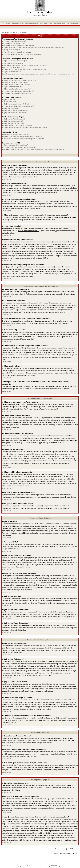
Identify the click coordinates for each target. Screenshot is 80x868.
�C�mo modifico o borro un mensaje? (16, 82)
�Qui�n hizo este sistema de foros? (15, 145)
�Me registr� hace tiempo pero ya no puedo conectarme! (22, 54)
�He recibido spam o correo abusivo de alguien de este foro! (23, 139)
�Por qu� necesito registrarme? (14, 43)
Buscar (8, 23)
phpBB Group (59, 785)
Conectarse (40, 25)
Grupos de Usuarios (32, 23)
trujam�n (30, 866)
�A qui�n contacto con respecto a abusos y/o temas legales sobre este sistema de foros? (33, 149)
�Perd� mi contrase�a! (11, 50)
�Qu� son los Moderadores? (13, 121)
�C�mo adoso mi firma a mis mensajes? (17, 85)
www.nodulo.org (40, 15)
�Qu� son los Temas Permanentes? (15, 111)
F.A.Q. (2, 23)
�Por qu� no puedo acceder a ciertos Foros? (18, 91)
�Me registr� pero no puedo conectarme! (17, 52)
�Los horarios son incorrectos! (13, 63)
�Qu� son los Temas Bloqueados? (15, 113)
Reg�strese (44, 23)
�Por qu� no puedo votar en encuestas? (17, 93)
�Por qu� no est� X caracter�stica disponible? (19, 147)
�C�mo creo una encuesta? (12, 87)
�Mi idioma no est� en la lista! (13, 67)
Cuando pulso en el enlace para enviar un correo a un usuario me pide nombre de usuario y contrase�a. (38, 74)
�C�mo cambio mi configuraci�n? (15, 61)
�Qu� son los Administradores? (13, 119)
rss (21, 866)
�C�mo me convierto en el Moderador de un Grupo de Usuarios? (25, 128)
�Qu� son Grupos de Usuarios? (14, 123)
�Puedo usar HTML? (10, 102)
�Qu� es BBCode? (9, 100)
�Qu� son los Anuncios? (11, 108)
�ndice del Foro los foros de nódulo (14, 32)
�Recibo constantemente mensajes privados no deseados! (23, 137)
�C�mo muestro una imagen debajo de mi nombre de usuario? (24, 70)
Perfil (51, 23)
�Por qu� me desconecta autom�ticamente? (18, 46)
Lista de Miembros (18, 23)
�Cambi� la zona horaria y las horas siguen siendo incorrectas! (24, 65)
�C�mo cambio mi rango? (12, 72)
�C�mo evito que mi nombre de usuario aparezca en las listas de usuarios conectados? (33, 48)
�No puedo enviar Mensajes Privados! (15, 134)
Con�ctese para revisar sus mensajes (66, 23)
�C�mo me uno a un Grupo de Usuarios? (17, 126)
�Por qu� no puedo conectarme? (14, 41)
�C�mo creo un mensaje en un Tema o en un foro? (20, 80)
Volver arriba (6, 179)
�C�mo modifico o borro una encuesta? (16, 89)
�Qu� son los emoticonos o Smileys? (15, 104)
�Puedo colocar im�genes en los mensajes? (18, 106)
